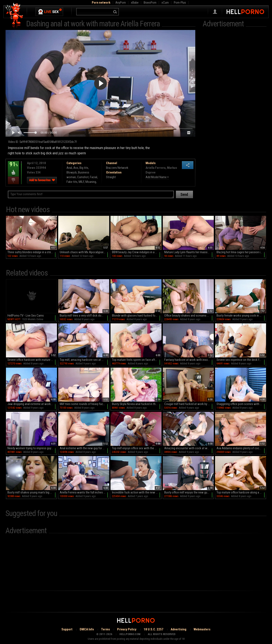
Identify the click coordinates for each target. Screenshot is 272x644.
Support (67, 629)
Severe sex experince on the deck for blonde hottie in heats (241, 360)
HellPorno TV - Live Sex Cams (26, 316)
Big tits (84, 168)
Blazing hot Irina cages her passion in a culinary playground (241, 252)
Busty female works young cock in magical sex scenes (241, 316)
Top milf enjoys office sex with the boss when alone (137, 448)
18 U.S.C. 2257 (154, 629)
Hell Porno (15, 16)
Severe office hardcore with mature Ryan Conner (32, 360)
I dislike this (13, 180)
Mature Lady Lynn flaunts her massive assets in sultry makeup (189, 252)
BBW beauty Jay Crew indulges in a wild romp (137, 252)
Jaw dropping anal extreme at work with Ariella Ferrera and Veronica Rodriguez (32, 404)
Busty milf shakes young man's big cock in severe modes (32, 492)
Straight (111, 177)
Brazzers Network (117, 168)
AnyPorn (121, 3)
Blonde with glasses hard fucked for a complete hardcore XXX (137, 316)
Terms (106, 629)
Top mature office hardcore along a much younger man (241, 492)
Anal (69, 168)
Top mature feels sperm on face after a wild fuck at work (137, 360)
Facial (93, 177)
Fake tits (72, 182)
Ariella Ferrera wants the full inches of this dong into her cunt (84, 492)
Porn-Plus (180, 3)
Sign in (215, 12)
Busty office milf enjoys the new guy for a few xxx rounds (189, 492)
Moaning (91, 182)
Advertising (178, 629)
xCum (165, 3)
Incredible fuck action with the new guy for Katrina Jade (137, 492)
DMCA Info (87, 629)
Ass (76, 168)
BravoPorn (150, 3)
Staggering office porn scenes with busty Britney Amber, (241, 404)
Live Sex (49, 12)
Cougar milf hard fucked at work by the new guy (189, 404)
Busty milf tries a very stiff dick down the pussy (84, 316)
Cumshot (83, 177)
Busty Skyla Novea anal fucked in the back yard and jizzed (137, 404)
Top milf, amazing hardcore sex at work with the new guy (84, 360)
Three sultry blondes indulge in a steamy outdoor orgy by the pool (32, 252)
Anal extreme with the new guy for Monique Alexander (84, 448)
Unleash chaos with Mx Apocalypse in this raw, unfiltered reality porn (84, 252)
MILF (81, 182)
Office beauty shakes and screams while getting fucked (189, 316)
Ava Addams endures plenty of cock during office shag (241, 448)
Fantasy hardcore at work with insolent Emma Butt (189, 360)
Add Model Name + (157, 177)
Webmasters (202, 629)
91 (13, 167)
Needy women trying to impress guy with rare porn (32, 448)
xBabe (135, 3)
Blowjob (72, 172)
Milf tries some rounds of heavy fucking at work (84, 404)
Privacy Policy (127, 629)
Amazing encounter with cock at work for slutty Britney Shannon (189, 448)
